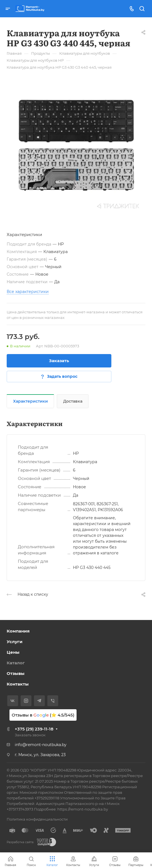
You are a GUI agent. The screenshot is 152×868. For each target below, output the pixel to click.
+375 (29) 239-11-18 (34, 729)
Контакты (18, 684)
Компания (18, 631)
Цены (13, 652)
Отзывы (16, 673)
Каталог (16, 663)
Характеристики (30, 401)
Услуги (15, 642)
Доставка (73, 401)
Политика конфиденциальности (37, 819)
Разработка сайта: (20, 842)
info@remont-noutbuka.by (41, 745)
